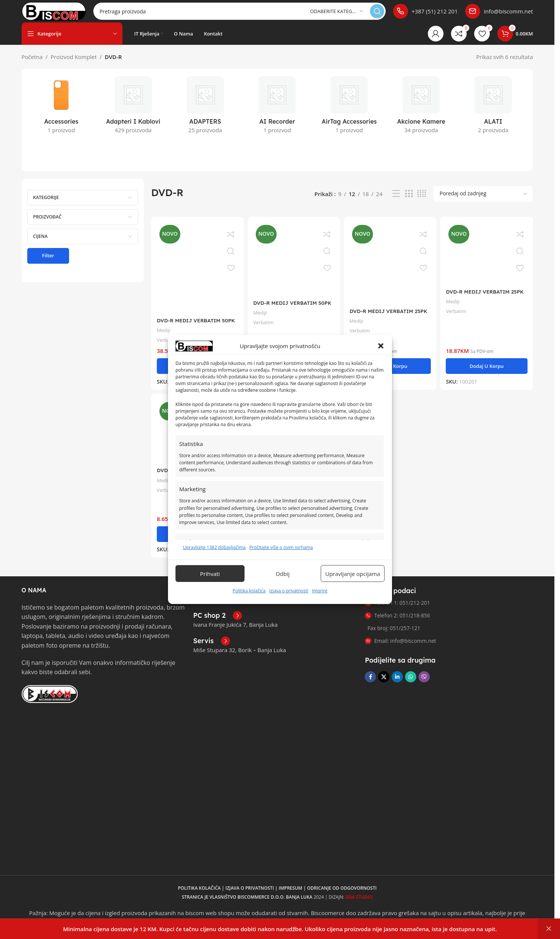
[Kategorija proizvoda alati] (493, 115)
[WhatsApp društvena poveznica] (411, 682)
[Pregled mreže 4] (422, 201)
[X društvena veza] (384, 682)
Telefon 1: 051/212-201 (397, 608)
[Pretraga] (253, 15)
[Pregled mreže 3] (409, 201)
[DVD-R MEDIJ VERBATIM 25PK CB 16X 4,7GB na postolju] (488, 260)
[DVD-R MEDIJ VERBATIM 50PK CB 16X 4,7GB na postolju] (294, 265)
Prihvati (210, 574)
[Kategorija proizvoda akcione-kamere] (421, 115)
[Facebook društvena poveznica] (370, 682)
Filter (48, 263)
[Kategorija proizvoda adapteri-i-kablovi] (133, 115)
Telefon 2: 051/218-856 (397, 621)
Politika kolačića (249, 591)
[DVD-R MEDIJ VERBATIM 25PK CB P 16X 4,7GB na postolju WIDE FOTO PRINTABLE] (391, 269)
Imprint (320, 591)
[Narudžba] (483, 201)
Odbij (283, 574)
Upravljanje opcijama (353, 574)
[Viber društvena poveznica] (424, 682)
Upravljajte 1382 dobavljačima (214, 547)
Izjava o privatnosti (289, 591)
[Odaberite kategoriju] (336, 15)
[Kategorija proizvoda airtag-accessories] (349, 115)
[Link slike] (50, 698)
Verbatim (266, 327)
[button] (381, 346)
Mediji (164, 334)
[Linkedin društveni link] (397, 682)
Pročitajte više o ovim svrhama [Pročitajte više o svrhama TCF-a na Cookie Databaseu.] (281, 547)
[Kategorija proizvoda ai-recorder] (277, 115)
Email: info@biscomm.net (400, 646)
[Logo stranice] (67, 14)
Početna (32, 64)
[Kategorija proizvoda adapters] (205, 115)
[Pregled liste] (396, 201)
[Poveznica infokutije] (425, 15)
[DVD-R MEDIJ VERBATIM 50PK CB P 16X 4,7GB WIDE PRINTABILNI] (196, 274)
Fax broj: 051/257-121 (394, 633)
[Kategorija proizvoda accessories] (61, 115)
